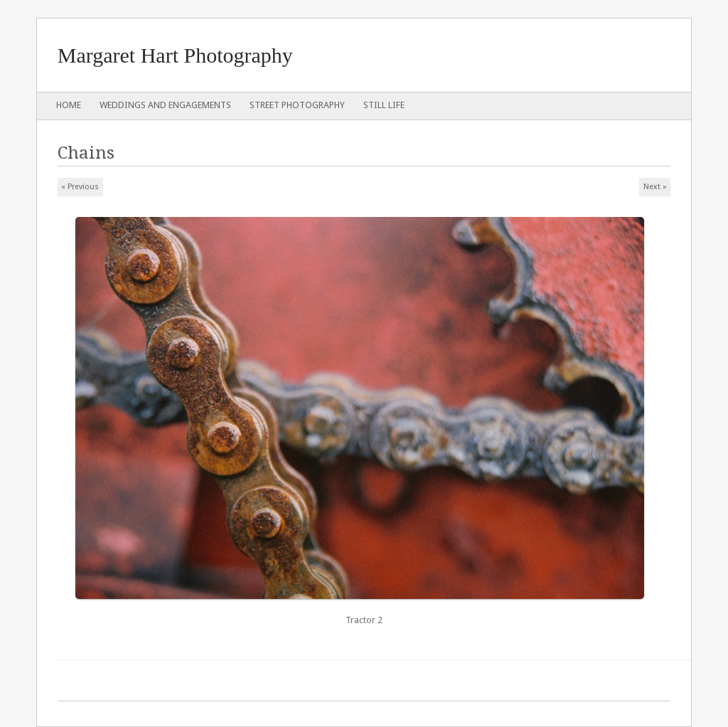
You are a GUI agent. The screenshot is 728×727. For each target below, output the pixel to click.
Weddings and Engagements (165, 105)
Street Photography (297, 105)
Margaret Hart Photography (175, 55)
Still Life (384, 105)
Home (69, 105)
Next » (655, 187)
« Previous (80, 187)
